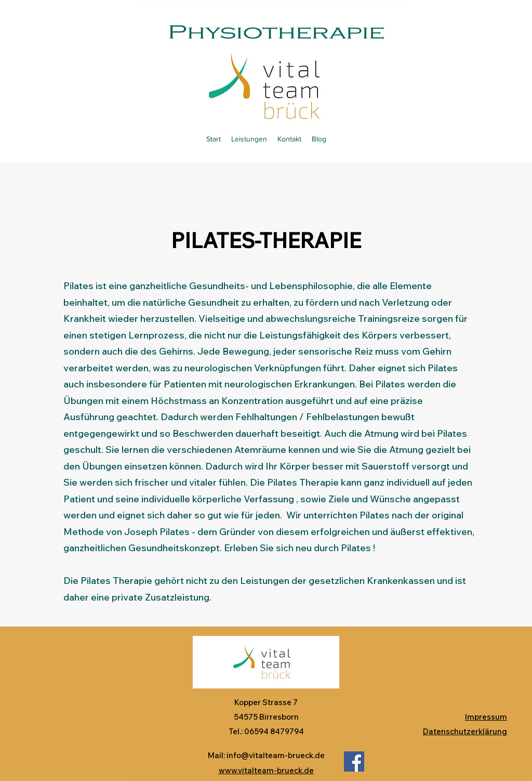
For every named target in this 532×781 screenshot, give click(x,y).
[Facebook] (354, 762)
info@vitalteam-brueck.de (276, 755)
